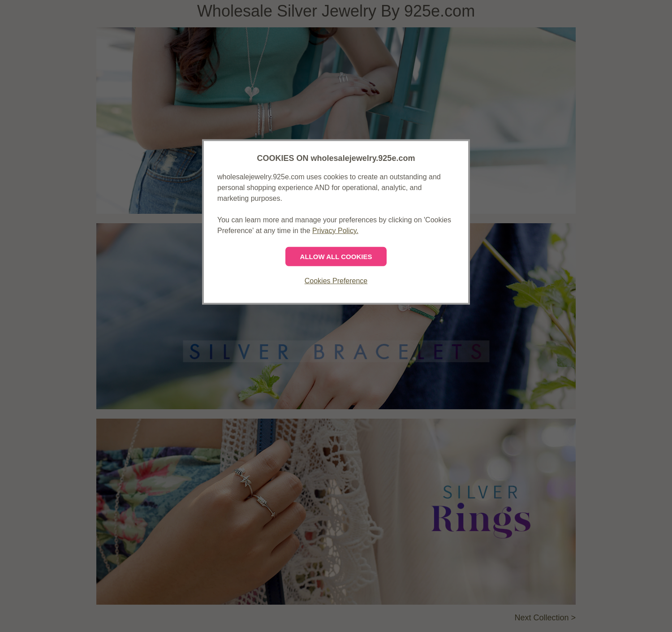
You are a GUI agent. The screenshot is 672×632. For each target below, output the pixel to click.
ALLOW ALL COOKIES (336, 257)
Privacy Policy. (335, 231)
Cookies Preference (336, 281)
